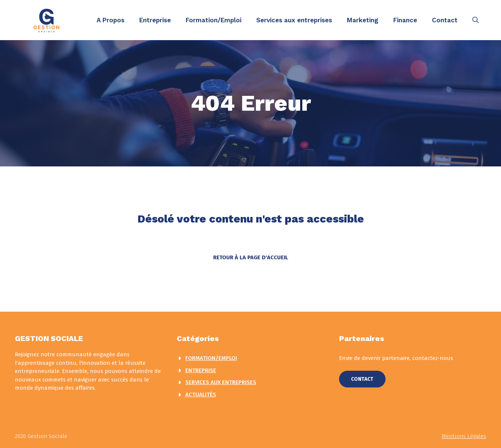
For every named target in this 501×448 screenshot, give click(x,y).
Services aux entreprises (294, 20)
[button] (476, 20)
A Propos (110, 20)
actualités (201, 395)
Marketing (363, 20)
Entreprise (155, 20)
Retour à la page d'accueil (251, 257)
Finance (405, 20)
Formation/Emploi (214, 20)
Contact (445, 20)
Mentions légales (464, 436)
